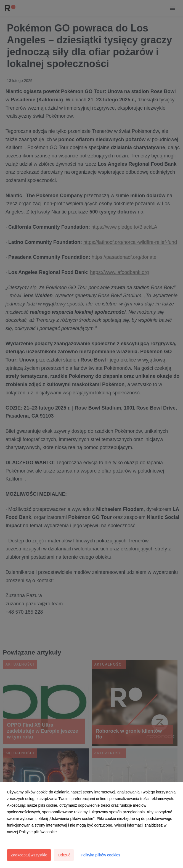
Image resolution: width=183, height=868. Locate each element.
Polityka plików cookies (100, 855)
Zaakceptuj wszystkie (29, 855)
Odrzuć (64, 855)
